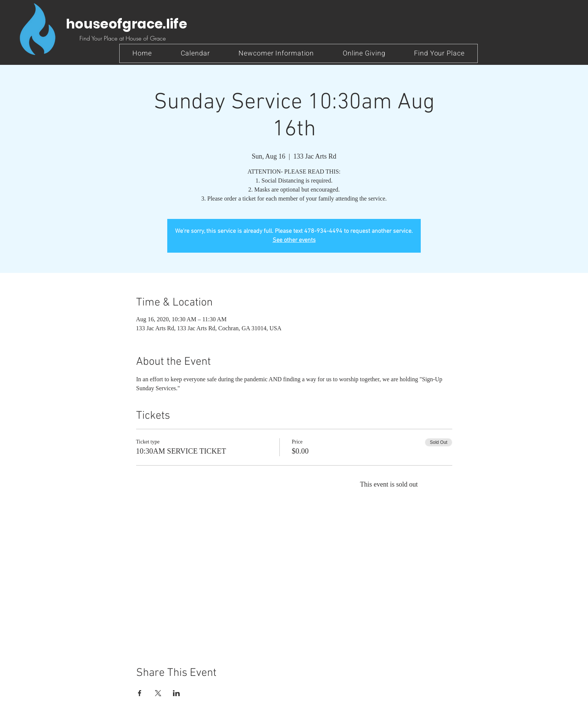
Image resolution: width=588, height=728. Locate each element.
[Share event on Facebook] (140, 693)
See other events (294, 240)
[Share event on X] (158, 693)
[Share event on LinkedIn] (176, 693)
